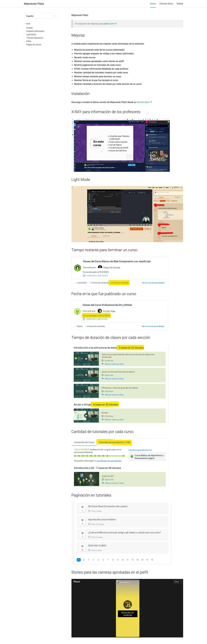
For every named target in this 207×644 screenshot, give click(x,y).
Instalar (30, 28)
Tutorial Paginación (35, 38)
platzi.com (110, 24)
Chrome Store (166, 4)
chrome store (144, 102)
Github (180, 4)
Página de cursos (34, 45)
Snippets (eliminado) (35, 31)
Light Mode (31, 34)
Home (153, 4)
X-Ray (29, 41)
